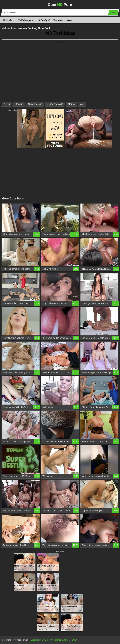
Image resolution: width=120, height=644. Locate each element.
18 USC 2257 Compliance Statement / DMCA (58, 640)
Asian (7, 104)
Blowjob (19, 104)
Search (113, 13)
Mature (72, 104)
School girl (44, 20)
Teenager (58, 20)
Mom (69, 20)
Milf (82, 104)
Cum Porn (60, 5)
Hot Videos (9, 20)
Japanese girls (55, 104)
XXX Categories (26, 20)
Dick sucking (35, 104)
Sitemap (34, 640)
